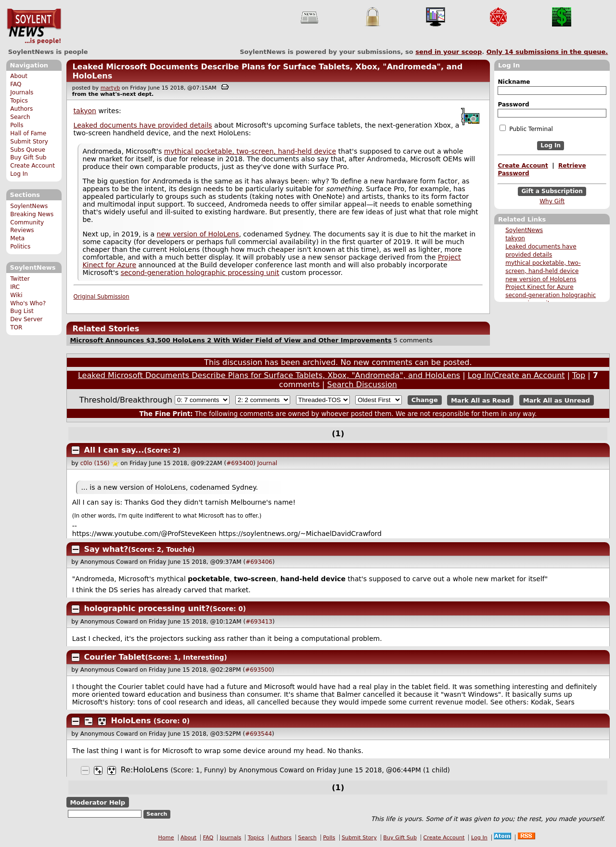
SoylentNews (34, 26)
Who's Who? (28, 303)
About (19, 76)
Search (20, 117)
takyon (515, 238)
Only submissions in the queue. (547, 52)
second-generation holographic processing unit (200, 273)
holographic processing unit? (147, 608)
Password (513, 104)
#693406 (259, 562)
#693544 (258, 734)
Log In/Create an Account (516, 375)
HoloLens (131, 721)
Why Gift (552, 201)
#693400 (240, 463)
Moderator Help (97, 802)
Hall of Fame (28, 133)
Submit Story (29, 142)
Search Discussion (362, 384)
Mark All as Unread (557, 400)
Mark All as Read (481, 400)
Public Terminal (526, 129)
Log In (19, 174)
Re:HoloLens (145, 770)
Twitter (20, 279)
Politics (20, 247)
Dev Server (26, 319)
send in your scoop (449, 52)
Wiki (16, 295)
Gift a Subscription (552, 191)
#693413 (259, 622)
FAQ (16, 84)
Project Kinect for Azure (539, 287)
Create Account (32, 166)
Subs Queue (28, 150)
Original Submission (102, 297)
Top (579, 375)
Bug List (22, 311)
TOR (16, 327)
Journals (22, 92)
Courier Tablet (115, 657)
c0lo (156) (95, 463)
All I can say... (114, 450)
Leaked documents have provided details (143, 125)
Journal (268, 463)
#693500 (258, 670)
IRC (15, 287)
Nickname (514, 82)
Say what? (106, 549)
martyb (110, 88)
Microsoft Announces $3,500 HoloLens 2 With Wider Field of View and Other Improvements (231, 340)
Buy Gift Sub (28, 157)
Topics (19, 101)
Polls (17, 125)
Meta (17, 238)
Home (166, 838)
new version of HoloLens (541, 279)
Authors (21, 109)
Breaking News (32, 214)
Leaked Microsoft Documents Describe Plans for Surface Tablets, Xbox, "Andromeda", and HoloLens (269, 375)
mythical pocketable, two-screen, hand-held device (250, 151)
